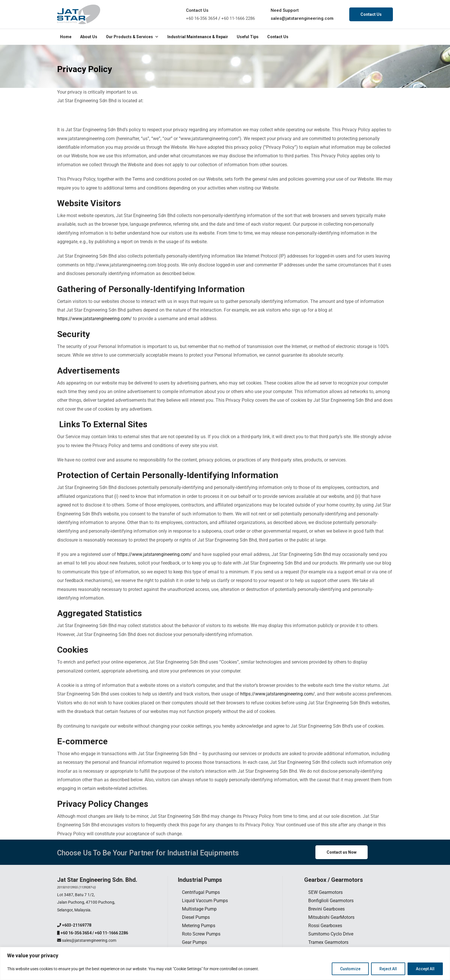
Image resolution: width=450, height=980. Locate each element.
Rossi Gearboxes (325, 926)
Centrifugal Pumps (201, 892)
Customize (350, 969)
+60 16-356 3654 (202, 18)
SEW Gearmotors (325, 892)
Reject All (388, 969)
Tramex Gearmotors (328, 942)
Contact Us (371, 14)
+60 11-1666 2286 (238, 18)
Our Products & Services (132, 37)
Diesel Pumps (196, 917)
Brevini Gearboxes (326, 909)
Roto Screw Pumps (201, 934)
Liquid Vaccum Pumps (205, 901)
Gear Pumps (194, 942)
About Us (89, 37)
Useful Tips (248, 37)
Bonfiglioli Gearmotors (331, 901)
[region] (225, 963)
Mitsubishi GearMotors (331, 917)
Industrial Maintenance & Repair (198, 37)
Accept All (425, 969)
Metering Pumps (199, 926)
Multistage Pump (199, 909)
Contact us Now (342, 852)
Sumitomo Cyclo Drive (331, 934)
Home (66, 37)
